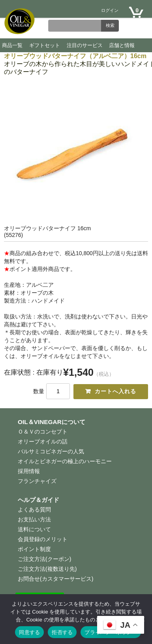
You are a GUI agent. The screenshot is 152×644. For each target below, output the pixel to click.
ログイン (110, 11)
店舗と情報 (122, 45)
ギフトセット (45, 45)
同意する (29, 632)
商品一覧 (12, 45)
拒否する (62, 632)
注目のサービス (85, 45)
